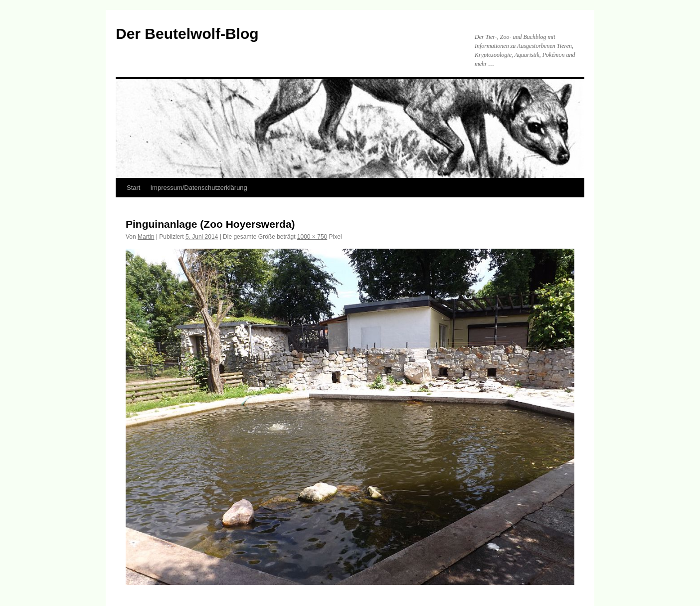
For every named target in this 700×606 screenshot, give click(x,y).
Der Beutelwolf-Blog (187, 34)
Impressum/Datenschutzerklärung (198, 188)
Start (133, 188)
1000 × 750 (312, 237)
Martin (146, 237)
